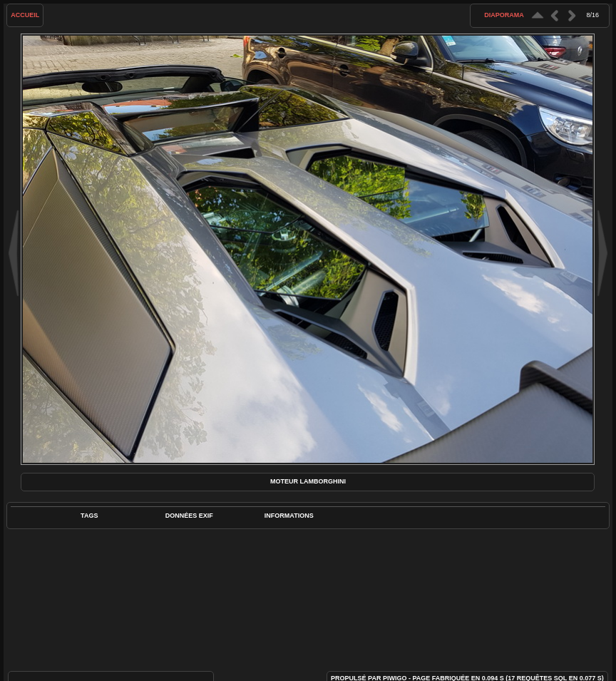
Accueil (25, 15)
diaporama (504, 15)
